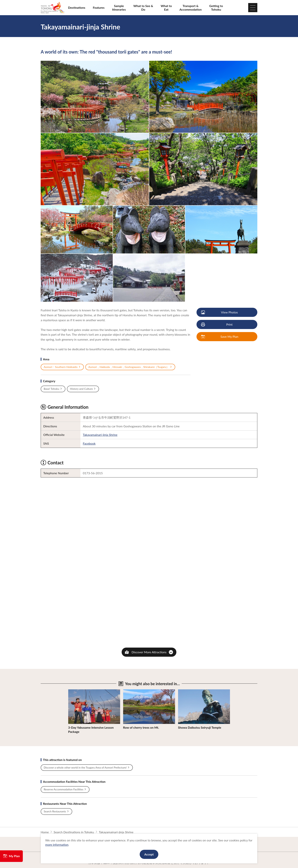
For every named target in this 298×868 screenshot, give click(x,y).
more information (57, 845)
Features (99, 7)
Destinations (77, 7)
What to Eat (166, 8)
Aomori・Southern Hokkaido (62, 367)
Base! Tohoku (53, 389)
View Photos (220, 312)
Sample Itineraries (119, 8)
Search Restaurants (56, 811)
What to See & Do (143, 8)
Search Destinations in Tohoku (74, 832)
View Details (77, 691)
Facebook (89, 443)
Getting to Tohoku (216, 8)
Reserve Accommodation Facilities (65, 789)
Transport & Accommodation (191, 8)
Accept (149, 854)
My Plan (11, 856)
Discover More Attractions (149, 652)
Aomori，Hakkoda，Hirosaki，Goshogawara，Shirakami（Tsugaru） (130, 367)
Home (45, 832)
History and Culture (83, 389)
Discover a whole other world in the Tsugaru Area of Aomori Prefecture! (87, 768)
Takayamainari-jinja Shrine (100, 435)
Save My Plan (220, 337)
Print (217, 325)
